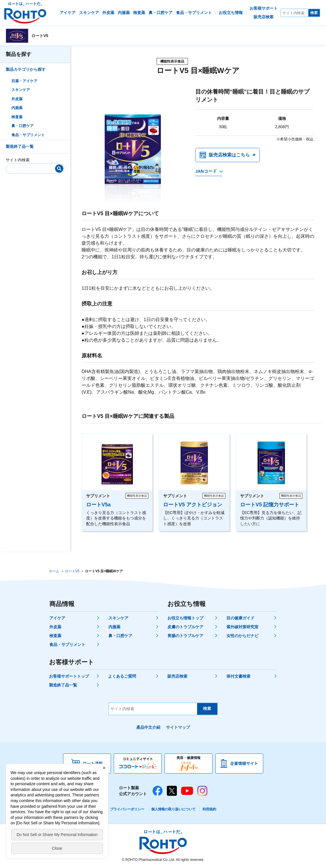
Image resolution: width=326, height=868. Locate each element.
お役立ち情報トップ (185, 618)
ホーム (54, 571)
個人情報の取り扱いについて (173, 809)
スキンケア (21, 90)
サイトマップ (178, 727)
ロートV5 (72, 571)
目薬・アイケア (24, 81)
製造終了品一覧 (20, 146)
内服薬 (17, 108)
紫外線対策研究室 (242, 627)
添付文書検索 (238, 676)
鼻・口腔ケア (23, 126)
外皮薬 (17, 99)
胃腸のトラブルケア (185, 636)
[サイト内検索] (295, 13)
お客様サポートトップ (69, 676)
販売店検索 (177, 676)
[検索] (59, 169)
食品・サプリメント (28, 135)
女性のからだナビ (242, 636)
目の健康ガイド (240, 618)
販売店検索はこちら (229, 155)
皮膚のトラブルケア (185, 627)
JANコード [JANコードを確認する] (206, 171)
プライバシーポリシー (127, 809)
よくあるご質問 (122, 676)
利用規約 (209, 809)
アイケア (57, 618)
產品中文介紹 (148, 727)
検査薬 (17, 117)
